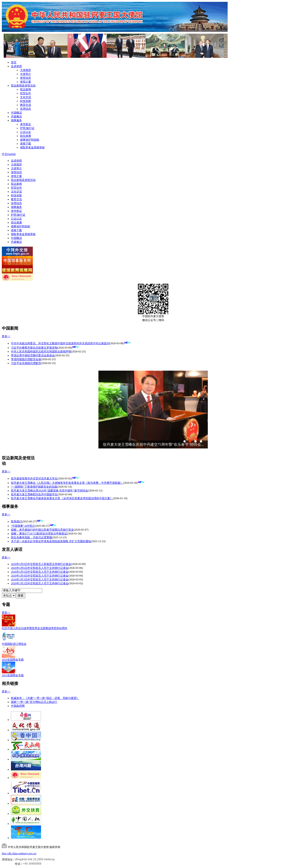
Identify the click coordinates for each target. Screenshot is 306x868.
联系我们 (16, 521)
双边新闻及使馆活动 (23, 86)
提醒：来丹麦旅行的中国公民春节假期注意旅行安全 (42, 530)
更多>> (6, 336)
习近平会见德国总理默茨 (26, 363)
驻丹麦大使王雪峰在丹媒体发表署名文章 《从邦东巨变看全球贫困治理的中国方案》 (62, 498)
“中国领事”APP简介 (23, 526)
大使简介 (26, 74)
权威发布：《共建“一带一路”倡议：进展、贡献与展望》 (45, 698)
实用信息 (26, 109)
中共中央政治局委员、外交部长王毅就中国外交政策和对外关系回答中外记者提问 (60, 343)
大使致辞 (26, 70)
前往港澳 (26, 136)
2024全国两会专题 (13, 660)
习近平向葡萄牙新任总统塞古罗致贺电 (34, 348)
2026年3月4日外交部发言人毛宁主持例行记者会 (40, 576)
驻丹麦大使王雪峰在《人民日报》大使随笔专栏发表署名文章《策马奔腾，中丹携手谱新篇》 (67, 483)
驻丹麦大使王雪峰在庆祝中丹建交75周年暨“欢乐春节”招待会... (153, 444)
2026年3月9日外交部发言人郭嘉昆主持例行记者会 (41, 564)
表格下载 (26, 144)
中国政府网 (18, 706)
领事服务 (16, 120)
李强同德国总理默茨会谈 (26, 359)
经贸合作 (26, 93)
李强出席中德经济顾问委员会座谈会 (33, 355)
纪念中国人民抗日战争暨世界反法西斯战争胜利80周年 (35, 628)
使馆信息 (26, 78)
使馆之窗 (26, 82)
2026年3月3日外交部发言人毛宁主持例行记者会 (40, 580)
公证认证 (26, 132)
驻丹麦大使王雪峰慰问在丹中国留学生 (34, 494)
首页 (14, 62)
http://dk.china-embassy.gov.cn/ (19, 853)
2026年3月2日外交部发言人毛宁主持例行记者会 (40, 583)
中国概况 (16, 113)
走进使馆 (16, 66)
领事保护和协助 (30, 140)
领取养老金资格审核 (32, 147)
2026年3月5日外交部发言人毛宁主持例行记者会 (40, 572)
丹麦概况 (16, 116)
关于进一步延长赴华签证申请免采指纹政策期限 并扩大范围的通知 (51, 541)
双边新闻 (26, 89)
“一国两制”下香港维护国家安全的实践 (34, 487)
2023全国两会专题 (13, 675)
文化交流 (26, 97)
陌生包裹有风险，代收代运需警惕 (31, 537)
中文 (5, 154)
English (12, 154)
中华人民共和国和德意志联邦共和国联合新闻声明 (41, 352)
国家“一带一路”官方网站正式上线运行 (34, 702)
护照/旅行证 (27, 128)
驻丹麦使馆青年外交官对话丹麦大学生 (34, 478)
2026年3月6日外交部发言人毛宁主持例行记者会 (40, 568)
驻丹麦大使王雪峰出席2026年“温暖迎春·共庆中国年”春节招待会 (49, 491)
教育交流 (26, 105)
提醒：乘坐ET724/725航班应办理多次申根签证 (39, 534)
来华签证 (26, 124)
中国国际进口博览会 (14, 644)
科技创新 (26, 101)
